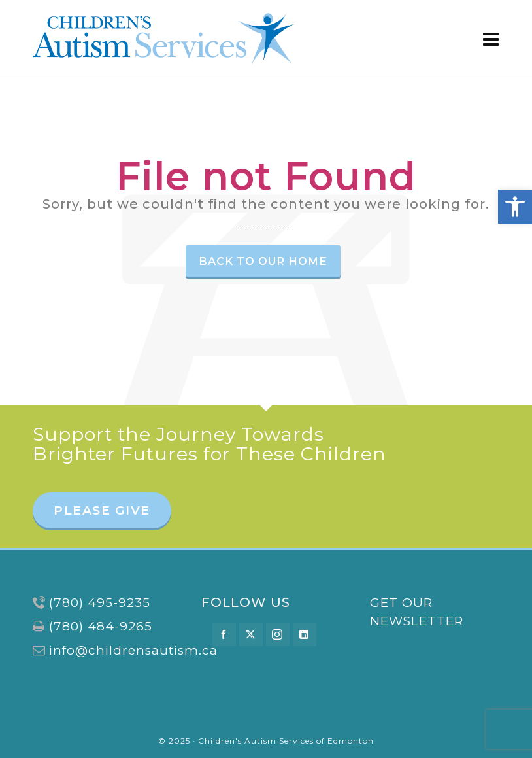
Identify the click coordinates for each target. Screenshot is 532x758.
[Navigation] (491, 39)
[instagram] (278, 634)
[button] (515, 207)
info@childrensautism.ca (133, 650)
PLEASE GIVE (102, 510)
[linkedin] (305, 634)
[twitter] (251, 634)
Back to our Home (263, 261)
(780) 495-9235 (100, 603)
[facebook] (224, 634)
